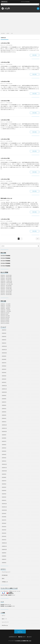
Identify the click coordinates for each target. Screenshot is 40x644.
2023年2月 (4, 458)
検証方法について (22, 637)
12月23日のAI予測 (5, 139)
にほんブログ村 (4, 595)
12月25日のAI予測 (5, 101)
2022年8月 (4, 477)
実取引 (8, 200)
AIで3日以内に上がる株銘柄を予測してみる (23, 641)
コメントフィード (5, 622)
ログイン (4, 616)
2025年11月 (4, 350)
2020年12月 (4, 543)
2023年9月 (4, 435)
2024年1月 (4, 422)
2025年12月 (4, 346)
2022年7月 (4, 481)
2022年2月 (4, 497)
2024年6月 (4, 405)
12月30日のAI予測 (5, 43)
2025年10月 (4, 353)
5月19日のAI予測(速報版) (5, 266)
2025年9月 (4, 356)
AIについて (29, 637)
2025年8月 (4, 359)
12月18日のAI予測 (5, 219)
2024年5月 (4, 409)
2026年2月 (4, 340)
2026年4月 (4, 333)
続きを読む (35, 55)
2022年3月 (4, 494)
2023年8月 (4, 438)
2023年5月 (4, 448)
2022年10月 (4, 471)
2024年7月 (4, 402)
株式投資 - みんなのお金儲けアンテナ (8, 606)
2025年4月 (4, 373)
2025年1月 (4, 382)
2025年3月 (4, 376)
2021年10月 (4, 510)
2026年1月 (4, 343)
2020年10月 (4, 550)
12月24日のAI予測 (5, 120)
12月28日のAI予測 (5, 81)
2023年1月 (4, 461)
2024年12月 (4, 386)
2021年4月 (4, 530)
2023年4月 (4, 451)
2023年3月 (4, 454)
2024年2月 (4, 418)
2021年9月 (4, 513)
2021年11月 (4, 507)
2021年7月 (4, 520)
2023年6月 (4, 445)
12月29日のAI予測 (5, 62)
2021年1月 (4, 540)
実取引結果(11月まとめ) (6, 198)
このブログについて (13, 637)
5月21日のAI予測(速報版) (5, 261)
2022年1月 (4, 500)
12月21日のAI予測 (5, 179)
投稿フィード (4, 619)
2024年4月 (4, 412)
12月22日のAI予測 (5, 158)
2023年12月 (4, 425)
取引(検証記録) (10, 45)
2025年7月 (4, 363)
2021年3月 (4, 533)
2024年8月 (4, 399)
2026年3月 (4, 337)
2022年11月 (4, 468)
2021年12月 (4, 504)
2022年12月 (4, 464)
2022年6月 (4, 484)
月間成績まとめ (5, 582)
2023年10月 (4, 432)
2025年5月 (4, 369)
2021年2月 (4, 536)
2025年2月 (4, 379)
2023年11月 (4, 428)
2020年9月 (4, 553)
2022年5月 (4, 487)
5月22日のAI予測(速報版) (5, 258)
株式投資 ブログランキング (6, 605)
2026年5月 (4, 330)
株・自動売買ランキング (11, 595)
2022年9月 (4, 474)
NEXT (38, 239)
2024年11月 (4, 389)
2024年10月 (4, 392)
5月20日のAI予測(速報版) (5, 263)
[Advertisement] (20, 22)
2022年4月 (4, 491)
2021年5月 (4, 527)
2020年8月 (4, 556)
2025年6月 (4, 366)
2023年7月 (4, 441)
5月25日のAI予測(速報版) (5, 256)
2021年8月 (4, 517)
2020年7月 (4, 559)
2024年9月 (4, 395)
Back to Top (20, 632)
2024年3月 (4, 415)
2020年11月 (4, 546)
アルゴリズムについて (6, 572)
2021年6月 (4, 523)
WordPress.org (5, 625)
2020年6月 (4, 563)
